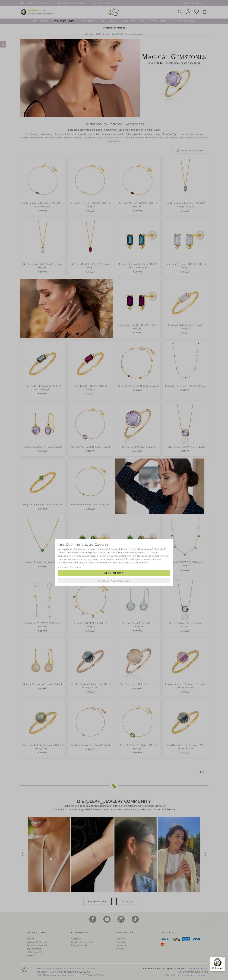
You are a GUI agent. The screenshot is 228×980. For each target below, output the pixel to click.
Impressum (63, 567)
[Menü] (223, 958)
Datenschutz (75, 567)
